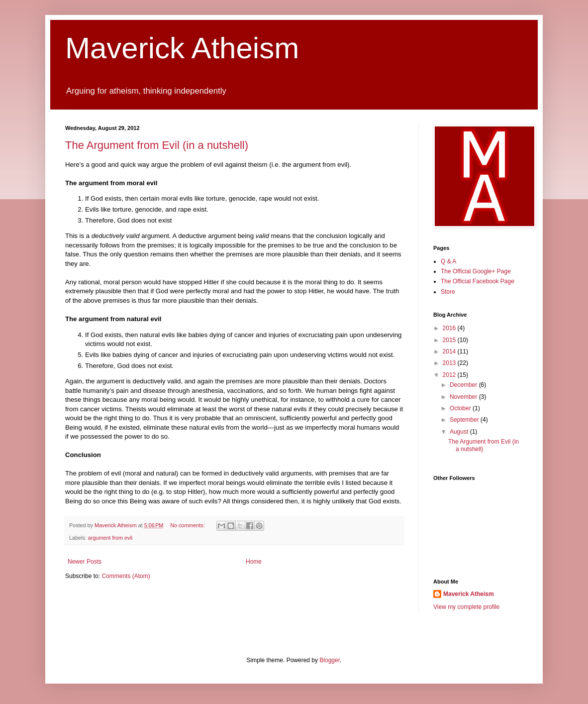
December (464, 385)
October (461, 408)
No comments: (188, 525)
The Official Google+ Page (476, 271)
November (464, 397)
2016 (450, 328)
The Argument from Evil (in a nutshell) (157, 145)
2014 (450, 352)
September (465, 420)
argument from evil (110, 538)
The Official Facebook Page (478, 281)
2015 (450, 340)
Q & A (448, 261)
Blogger (330, 660)
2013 (450, 363)
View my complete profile (466, 607)
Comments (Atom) (126, 576)
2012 (450, 375)
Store (448, 292)
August (460, 432)
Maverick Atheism (182, 48)
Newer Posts (85, 562)
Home (254, 562)
